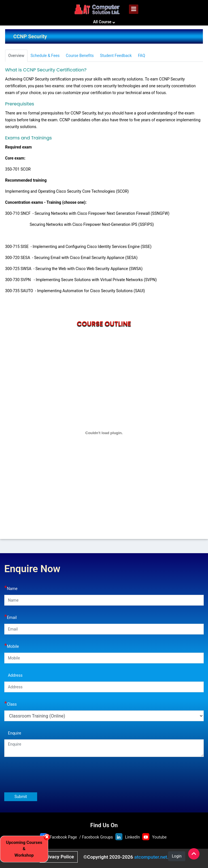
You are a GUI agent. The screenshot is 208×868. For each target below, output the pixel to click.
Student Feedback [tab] (116, 56)
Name (11, 588)
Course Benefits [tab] (80, 56)
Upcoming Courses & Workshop (24, 849)
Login (177, 856)
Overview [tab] (16, 56)
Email (10, 617)
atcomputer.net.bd (154, 857)
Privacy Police (59, 857)
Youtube (159, 837)
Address (13, 675)
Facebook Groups (97, 837)
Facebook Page (63, 837)
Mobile (12, 646)
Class (10, 703)
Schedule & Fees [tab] (45, 56)
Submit (21, 797)
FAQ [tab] (142, 56)
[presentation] (47, 776)
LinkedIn (132, 837)
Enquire (13, 732)
